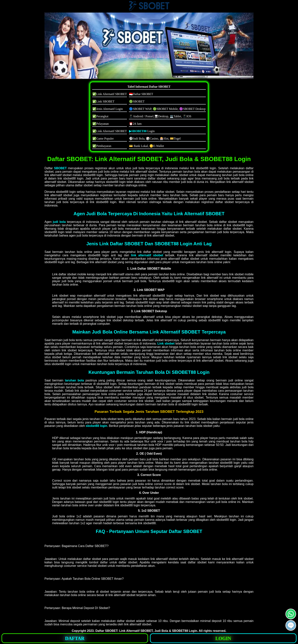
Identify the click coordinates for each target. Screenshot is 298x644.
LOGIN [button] (223, 638)
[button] (291, 625)
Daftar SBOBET (106, 631)
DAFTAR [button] (75, 638)
